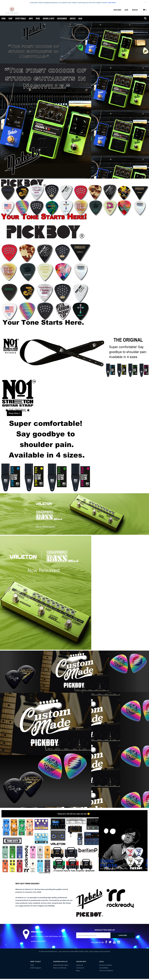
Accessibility (104, 969)
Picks (38, 19)
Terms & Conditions (106, 972)
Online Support (36, 969)
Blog (80, 19)
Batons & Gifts (49, 19)
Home (4, 19)
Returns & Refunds (60, 969)
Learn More (112, 3)
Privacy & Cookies (106, 966)
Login (126, 10)
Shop (10, 19)
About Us (80, 966)
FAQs (32, 966)
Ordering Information (61, 966)
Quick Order (117, 10)
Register (135, 10)
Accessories (62, 19)
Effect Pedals (21, 19)
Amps (31, 19)
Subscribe (123, 936)
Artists (73, 19)
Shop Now (14, 415)
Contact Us (80, 969)
